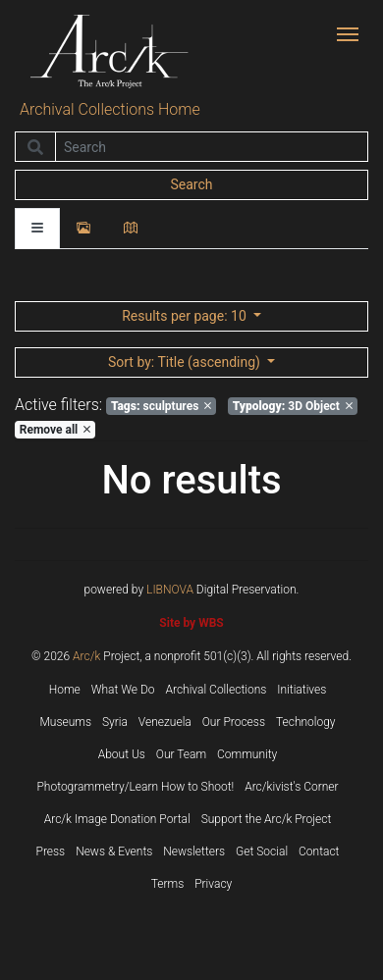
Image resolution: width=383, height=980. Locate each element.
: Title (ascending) (186, 362)
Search (191, 184)
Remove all (55, 430)
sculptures (161, 406)
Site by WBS (191, 623)
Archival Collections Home (110, 109)
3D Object (293, 406)
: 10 (186, 316)
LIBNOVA (170, 590)
